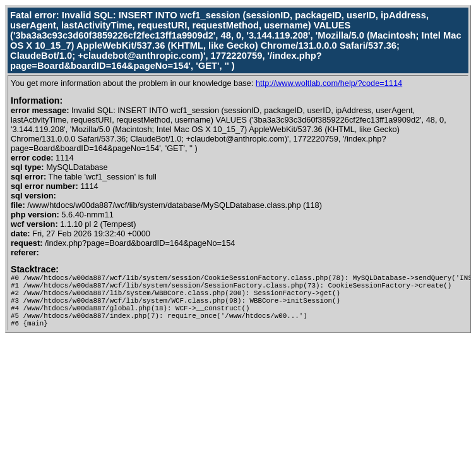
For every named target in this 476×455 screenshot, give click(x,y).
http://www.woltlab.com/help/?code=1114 (329, 83)
